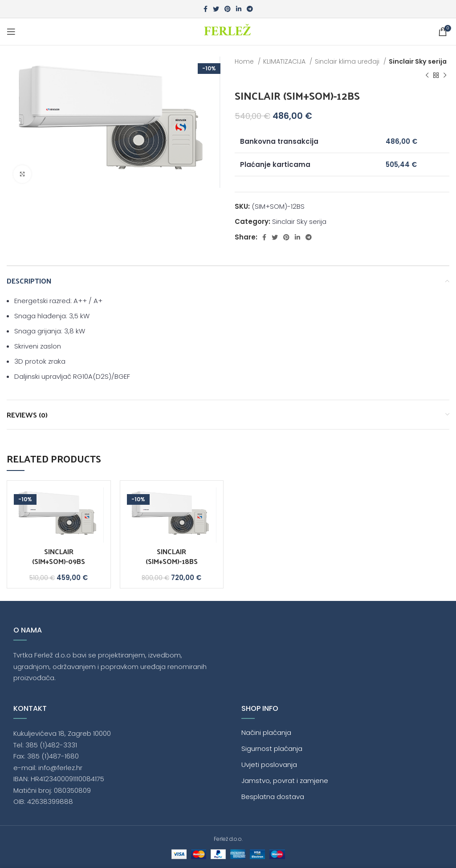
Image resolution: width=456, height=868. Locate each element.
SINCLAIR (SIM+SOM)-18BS (172, 556)
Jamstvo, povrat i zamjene (285, 781)
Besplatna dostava (273, 797)
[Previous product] (427, 76)
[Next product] (445, 76)
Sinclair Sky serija (418, 61)
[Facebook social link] (206, 9)
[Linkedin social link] (239, 9)
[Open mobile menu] (11, 32)
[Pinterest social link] (228, 9)
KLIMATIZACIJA (285, 61)
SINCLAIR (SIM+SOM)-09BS (59, 556)
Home (245, 61)
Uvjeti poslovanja (269, 765)
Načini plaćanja (266, 732)
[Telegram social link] (250, 9)
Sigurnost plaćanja (272, 748)
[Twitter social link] (216, 9)
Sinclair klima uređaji (348, 61)
